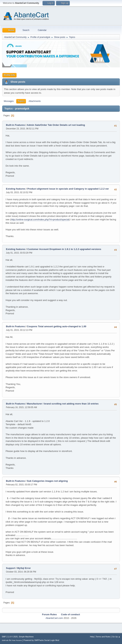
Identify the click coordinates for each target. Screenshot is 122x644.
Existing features (16, 189)
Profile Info (9, 75)
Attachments (35, 101)
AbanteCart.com (54, 618)
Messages (9, 101)
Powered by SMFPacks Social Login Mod (41, 640)
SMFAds (5, 640)
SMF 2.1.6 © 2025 (10, 637)
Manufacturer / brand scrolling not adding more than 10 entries (63, 404)
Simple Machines (26, 637)
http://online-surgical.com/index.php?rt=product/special (40, 219)
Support (11, 568)
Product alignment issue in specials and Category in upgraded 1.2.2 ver (68, 189)
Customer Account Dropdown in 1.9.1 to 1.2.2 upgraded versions (64, 249)
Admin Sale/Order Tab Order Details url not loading (56, 125)
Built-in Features (15, 125)
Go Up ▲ (116, 637)
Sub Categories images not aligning (47, 481)
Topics (21, 101)
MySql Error (24, 568)
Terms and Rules (103, 637)
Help (92, 637)
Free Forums (17, 640)
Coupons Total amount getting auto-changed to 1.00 (56, 326)
